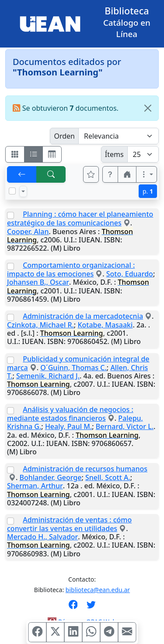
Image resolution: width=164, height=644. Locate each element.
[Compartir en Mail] (127, 632)
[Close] (148, 108)
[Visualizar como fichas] (15, 154)
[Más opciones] (147, 174)
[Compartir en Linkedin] (73, 632)
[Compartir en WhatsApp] (91, 632)
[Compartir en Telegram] (109, 632)
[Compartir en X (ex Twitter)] (55, 632)
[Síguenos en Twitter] (91, 607)
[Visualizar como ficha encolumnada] (34, 154)
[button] (110, 174)
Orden (64, 136)
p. (148, 191)
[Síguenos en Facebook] (73, 607)
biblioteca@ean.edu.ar (98, 590)
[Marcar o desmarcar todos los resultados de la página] (12, 191)
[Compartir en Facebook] (37, 632)
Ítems (114, 154)
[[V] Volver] (22, 174)
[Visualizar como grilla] (52, 154)
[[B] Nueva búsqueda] (51, 174)
